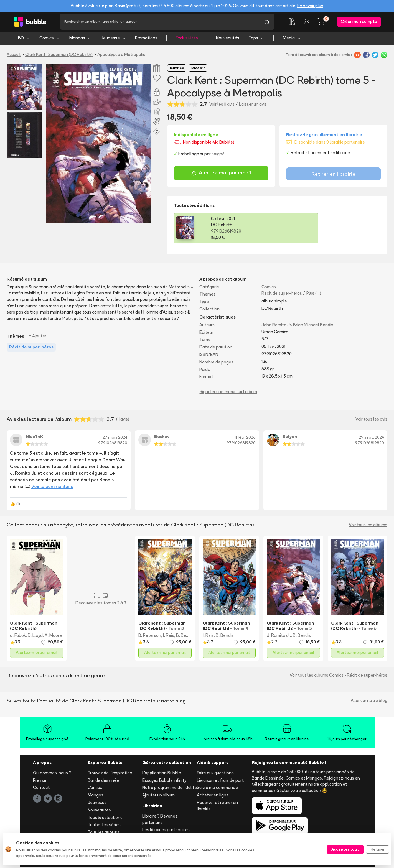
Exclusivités (187, 39)
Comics (50, 39)
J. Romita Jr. (279, 636)
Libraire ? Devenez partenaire (160, 820)
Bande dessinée (103, 781)
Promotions (146, 39)
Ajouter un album (158, 796)
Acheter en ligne (213, 796)
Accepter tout (345, 849)
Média (292, 39)
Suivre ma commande (217, 789)
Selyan (290, 438)
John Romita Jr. (277, 326)
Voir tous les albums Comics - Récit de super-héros (339, 676)
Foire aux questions (215, 774)
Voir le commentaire (52, 487)
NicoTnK (34, 438)
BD (24, 39)
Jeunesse (113, 39)
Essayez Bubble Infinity (164, 781)
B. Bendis (185, 636)
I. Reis (169, 636)
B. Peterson (150, 636)
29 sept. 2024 (371, 438)
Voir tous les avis (371, 420)
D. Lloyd (35, 636)
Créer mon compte (359, 22)
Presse (40, 781)
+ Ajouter (38, 337)
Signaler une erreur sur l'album (228, 393)
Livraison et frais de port (220, 781)
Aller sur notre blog (369, 702)
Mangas (80, 39)
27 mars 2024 (115, 438)
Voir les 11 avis (222, 105)
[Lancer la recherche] (267, 22)
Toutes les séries (104, 826)
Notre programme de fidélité (170, 789)
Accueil (14, 55)
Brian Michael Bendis (313, 326)
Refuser (378, 849)
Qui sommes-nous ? (52, 774)
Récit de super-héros (282, 294)
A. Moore (53, 636)
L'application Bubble (162, 774)
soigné (218, 155)
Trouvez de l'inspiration (110, 774)
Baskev (162, 438)
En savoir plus (310, 6)
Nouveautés (228, 39)
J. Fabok (18, 636)
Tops (256, 39)
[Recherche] (160, 22)
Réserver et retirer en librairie (217, 807)
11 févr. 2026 (245, 438)
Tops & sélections (105, 818)
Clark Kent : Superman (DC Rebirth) (59, 55)
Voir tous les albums (368, 526)
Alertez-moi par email (221, 175)
